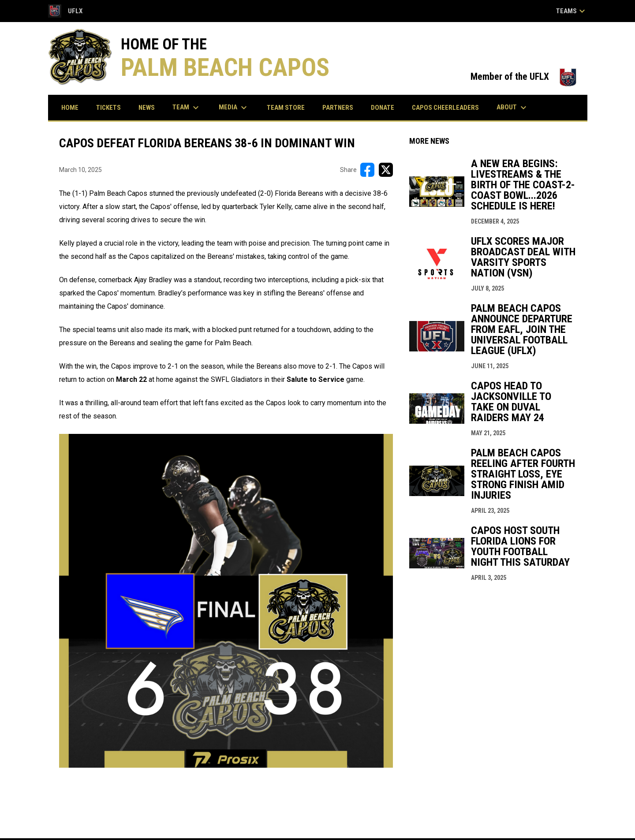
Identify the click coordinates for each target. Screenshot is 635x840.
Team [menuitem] (187, 108)
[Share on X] (386, 170)
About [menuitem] (513, 108)
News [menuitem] (147, 108)
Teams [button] (572, 11)
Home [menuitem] (70, 108)
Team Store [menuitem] (289, 107)
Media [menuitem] (234, 108)
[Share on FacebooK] (367, 170)
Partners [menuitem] (338, 108)
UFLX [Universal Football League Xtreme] (65, 11)
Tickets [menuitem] (112, 107)
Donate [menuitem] (383, 108)
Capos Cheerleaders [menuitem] (445, 108)
